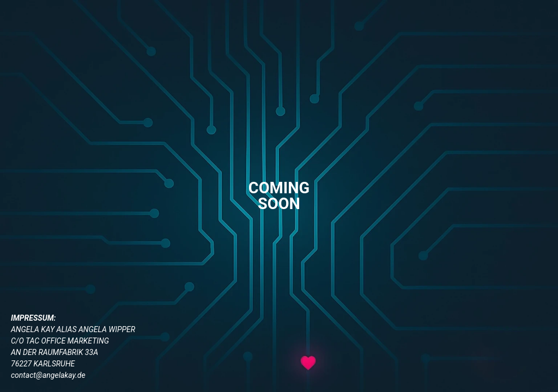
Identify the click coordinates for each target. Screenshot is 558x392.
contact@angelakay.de (48, 375)
